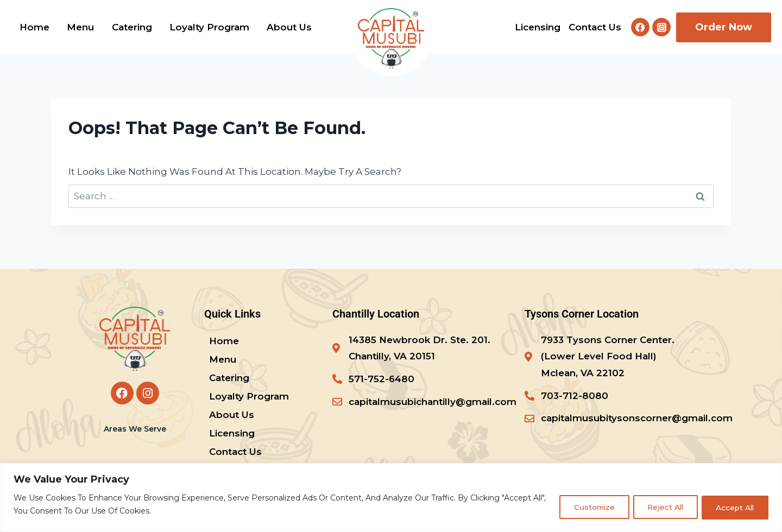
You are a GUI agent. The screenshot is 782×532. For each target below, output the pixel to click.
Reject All (658, 507)
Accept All (733, 507)
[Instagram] (661, 27)
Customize (583, 507)
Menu (80, 27)
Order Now (724, 27)
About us (289, 27)
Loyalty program (209, 27)
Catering (132, 27)
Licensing (538, 27)
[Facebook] (640, 27)
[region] (391, 498)
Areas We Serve (135, 429)
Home (34, 27)
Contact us (595, 27)
